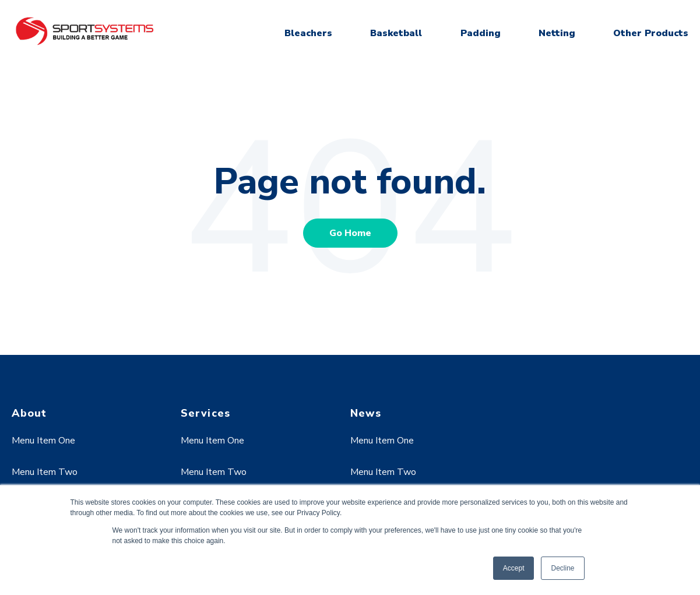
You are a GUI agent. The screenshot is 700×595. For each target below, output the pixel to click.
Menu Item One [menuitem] (43, 441)
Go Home (350, 233)
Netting (557, 33)
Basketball (396, 33)
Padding (481, 33)
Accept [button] (514, 568)
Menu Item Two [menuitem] (45, 472)
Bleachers (308, 33)
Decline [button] (562, 568)
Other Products (651, 33)
